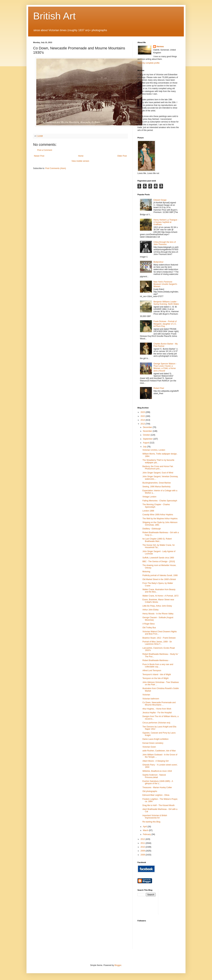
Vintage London (149, 497)
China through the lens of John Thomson (165, 243)
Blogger (118, 965)
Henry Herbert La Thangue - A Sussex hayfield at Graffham (166, 222)
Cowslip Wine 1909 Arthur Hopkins (158, 515)
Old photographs (150, 791)
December (148, 427)
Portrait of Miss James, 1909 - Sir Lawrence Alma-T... (157, 643)
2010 (143, 847)
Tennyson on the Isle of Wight (155, 678)
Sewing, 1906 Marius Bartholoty (156, 487)
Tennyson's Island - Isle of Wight (157, 674)
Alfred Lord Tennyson (152, 671)
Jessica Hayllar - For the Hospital (157, 713)
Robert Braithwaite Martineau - (156, 660)
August (146, 443)
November (148, 431)
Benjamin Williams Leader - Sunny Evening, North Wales (166, 303)
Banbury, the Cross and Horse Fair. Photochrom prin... (158, 468)
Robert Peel (159, 388)
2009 (143, 851)
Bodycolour (159, 262)
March (146, 830)
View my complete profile (148, 63)
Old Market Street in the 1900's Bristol (159, 579)
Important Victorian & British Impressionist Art (155, 817)
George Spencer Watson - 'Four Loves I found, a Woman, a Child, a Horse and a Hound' (165, 367)
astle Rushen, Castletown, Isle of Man (159, 751)
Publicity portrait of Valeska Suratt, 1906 (160, 575)
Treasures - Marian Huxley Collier (157, 787)
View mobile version (80, 161)
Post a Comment (45, 150)
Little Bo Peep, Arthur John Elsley (157, 606)
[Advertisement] (176, 901)
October (147, 435)
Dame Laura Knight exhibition (155, 739)
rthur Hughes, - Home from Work (157, 709)
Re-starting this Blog (151, 822)
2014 (143, 420)
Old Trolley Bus (149, 628)
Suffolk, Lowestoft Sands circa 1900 (158, 558)
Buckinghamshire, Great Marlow (157, 483)
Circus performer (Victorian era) (156, 723)
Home (81, 156)
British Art (54, 16)
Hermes (160, 47)
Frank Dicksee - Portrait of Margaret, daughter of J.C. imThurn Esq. (165, 324)
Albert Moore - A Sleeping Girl (156, 761)
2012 (143, 839)
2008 (143, 855)
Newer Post (39, 156)
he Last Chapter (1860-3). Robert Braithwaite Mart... (157, 540)
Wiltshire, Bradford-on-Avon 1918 (157, 771)
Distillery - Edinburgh (152, 529)
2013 (143, 424)
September (148, 439)
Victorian (146, 695)
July (145, 447)
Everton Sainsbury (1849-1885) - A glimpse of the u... (158, 782)
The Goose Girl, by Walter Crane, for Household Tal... (159, 546)
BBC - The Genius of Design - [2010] (159, 561)
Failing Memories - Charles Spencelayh (160, 501)
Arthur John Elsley (150, 610)
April (145, 827)
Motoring (146, 572)
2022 (143, 416)
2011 (143, 843)
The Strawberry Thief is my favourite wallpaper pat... (158, 461)
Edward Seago (160, 200)
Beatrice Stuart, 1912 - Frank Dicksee (159, 638)
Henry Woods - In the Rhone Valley (158, 614)
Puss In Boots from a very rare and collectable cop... (158, 666)
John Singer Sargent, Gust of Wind (158, 473)
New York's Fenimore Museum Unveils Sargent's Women (165, 284)
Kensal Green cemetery (153, 743)
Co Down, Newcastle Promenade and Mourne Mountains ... (159, 704)
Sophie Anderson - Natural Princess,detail (154, 776)
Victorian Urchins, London (154, 450)
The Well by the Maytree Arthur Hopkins (160, 519)
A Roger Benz (149, 624)
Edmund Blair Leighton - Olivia (156, 795)
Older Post (122, 156)
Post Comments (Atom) (56, 168)
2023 (143, 412)
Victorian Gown (149, 747)
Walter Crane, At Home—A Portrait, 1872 (160, 596)
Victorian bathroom (151, 699)
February (147, 834)
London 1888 (148, 511)
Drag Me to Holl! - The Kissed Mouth (159, 805)
